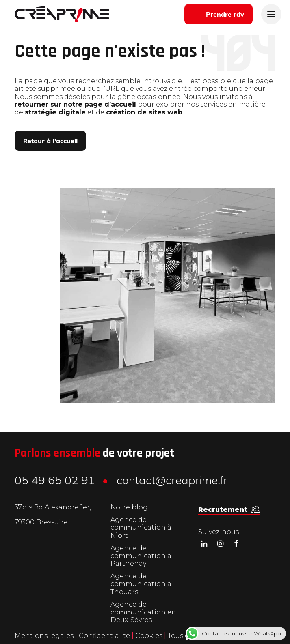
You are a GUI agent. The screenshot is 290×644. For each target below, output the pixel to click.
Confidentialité (105, 636)
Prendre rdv (225, 15)
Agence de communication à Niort (141, 527)
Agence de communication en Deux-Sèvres (143, 612)
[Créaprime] (62, 14)
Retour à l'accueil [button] (50, 142)
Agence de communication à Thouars (141, 584)
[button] (229, 510)
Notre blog (129, 507)
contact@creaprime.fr (172, 481)
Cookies (150, 636)
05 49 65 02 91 (55, 481)
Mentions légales (44, 636)
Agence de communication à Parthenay (141, 556)
